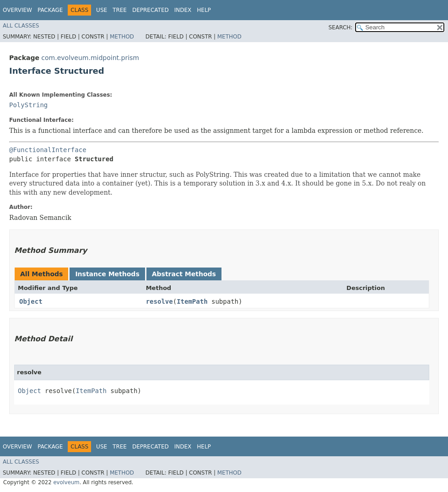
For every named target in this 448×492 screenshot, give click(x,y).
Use (102, 10)
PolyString (28, 105)
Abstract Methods (184, 274)
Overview (17, 10)
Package (50, 10)
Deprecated (151, 10)
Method (122, 37)
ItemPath (192, 301)
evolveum (66, 482)
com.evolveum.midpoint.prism (90, 58)
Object (31, 301)
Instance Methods (107, 274)
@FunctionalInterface (48, 150)
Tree (120, 10)
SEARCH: (341, 27)
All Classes (21, 26)
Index (183, 10)
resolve (159, 301)
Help (204, 10)
